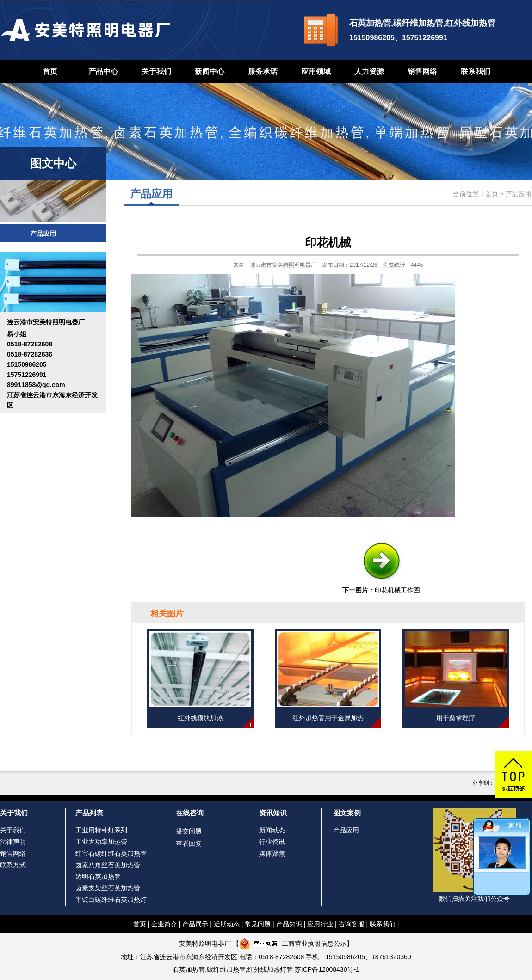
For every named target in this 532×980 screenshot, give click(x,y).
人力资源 (369, 71)
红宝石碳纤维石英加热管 (111, 853)
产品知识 (289, 924)
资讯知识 (273, 813)
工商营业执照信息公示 (293, 943)
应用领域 (316, 71)
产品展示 (195, 924)
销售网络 (422, 71)
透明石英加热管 (98, 876)
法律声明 (13, 842)
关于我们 (156, 71)
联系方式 (13, 865)
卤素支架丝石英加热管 (108, 888)
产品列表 (89, 813)
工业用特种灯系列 (101, 830)
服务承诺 (263, 71)
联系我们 (476, 71)
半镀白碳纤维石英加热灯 (111, 900)
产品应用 (43, 234)
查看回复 (189, 844)
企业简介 (164, 924)
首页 (50, 71)
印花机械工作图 (397, 590)
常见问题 (258, 924)
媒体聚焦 (272, 853)
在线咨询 (190, 813)
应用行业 (320, 924)
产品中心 (103, 71)
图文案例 (347, 813)
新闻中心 (210, 71)
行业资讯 (272, 842)
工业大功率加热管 (101, 842)
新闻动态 (272, 830)
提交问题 (189, 831)
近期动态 (227, 924)
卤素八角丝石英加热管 (108, 865)
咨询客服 (352, 924)
